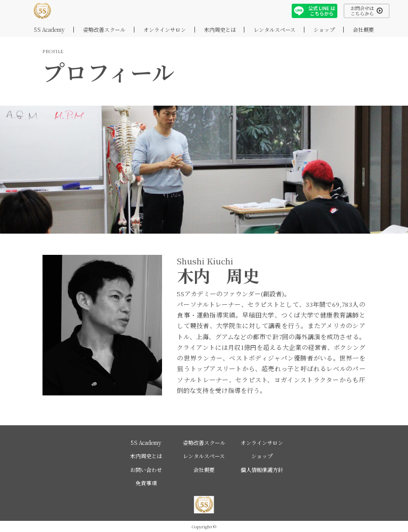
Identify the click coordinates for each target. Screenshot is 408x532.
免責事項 (146, 483)
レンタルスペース (274, 29)
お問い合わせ (146, 470)
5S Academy (49, 29)
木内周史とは (220, 29)
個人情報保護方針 (262, 470)
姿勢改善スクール (104, 29)
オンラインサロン (165, 29)
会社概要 (363, 29)
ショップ (324, 29)
